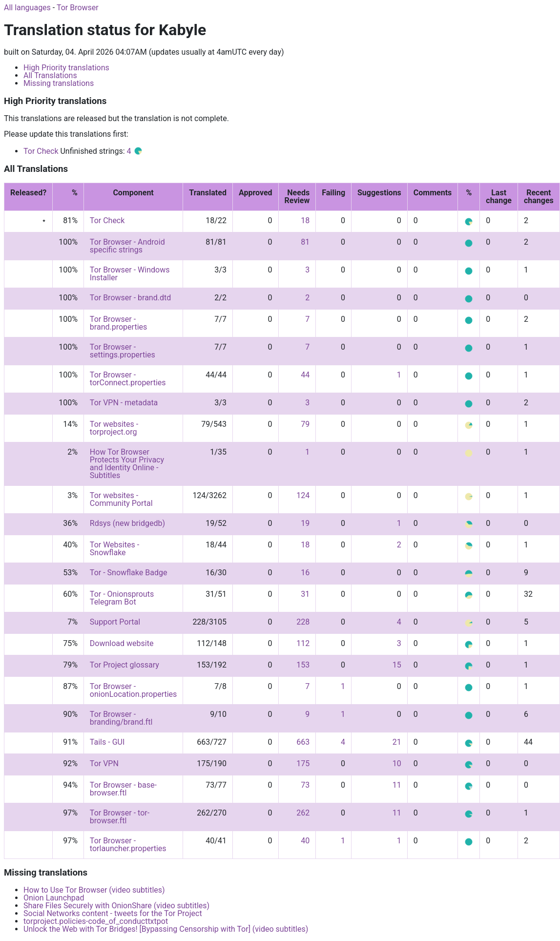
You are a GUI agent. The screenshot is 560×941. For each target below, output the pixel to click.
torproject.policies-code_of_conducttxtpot (96, 921)
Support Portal (115, 622)
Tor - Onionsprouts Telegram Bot (122, 598)
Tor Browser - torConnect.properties (128, 379)
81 (305, 242)
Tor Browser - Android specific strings (127, 246)
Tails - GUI (107, 742)
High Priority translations (66, 68)
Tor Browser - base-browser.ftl (123, 789)
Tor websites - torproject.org (114, 428)
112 (303, 643)
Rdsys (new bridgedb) (127, 523)
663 (303, 742)
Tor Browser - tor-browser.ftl (120, 817)
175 (303, 763)
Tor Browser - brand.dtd (130, 298)
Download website (122, 643)
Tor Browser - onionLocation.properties (133, 690)
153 (303, 665)
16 (305, 573)
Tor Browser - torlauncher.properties (128, 845)
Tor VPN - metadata (124, 403)
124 (303, 495)
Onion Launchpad (54, 898)
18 (305, 220)
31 (305, 594)
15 (397, 665)
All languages (27, 8)
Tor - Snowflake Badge (129, 573)
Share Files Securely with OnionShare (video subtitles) (116, 906)
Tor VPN (104, 763)
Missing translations (59, 83)
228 (303, 622)
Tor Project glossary (124, 665)
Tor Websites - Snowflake (114, 549)
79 (305, 424)
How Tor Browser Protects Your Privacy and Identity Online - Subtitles (127, 464)
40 (305, 841)
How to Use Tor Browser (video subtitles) (94, 890)
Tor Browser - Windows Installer (130, 274)
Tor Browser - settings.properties (123, 351)
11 (397, 785)
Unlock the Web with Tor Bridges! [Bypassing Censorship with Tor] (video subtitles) (166, 929)
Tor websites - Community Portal (121, 499)
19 (305, 523)
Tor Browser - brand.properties (118, 323)
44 (305, 375)
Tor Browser (78, 8)
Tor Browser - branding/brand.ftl (121, 718)
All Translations (50, 75)
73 (305, 785)
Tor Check (41, 151)
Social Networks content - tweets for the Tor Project (113, 913)
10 (397, 763)
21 (397, 742)
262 (303, 813)
